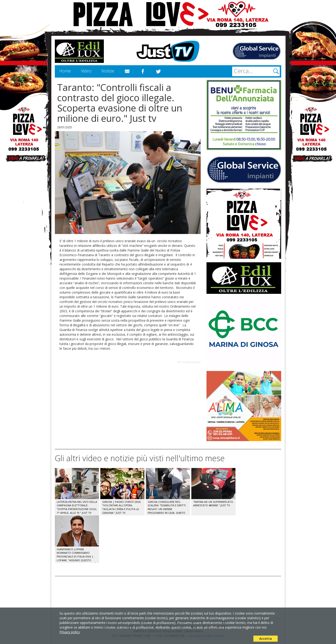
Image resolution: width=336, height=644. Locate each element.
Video (86, 71)
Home (65, 71)
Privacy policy (70, 632)
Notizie (108, 71)
